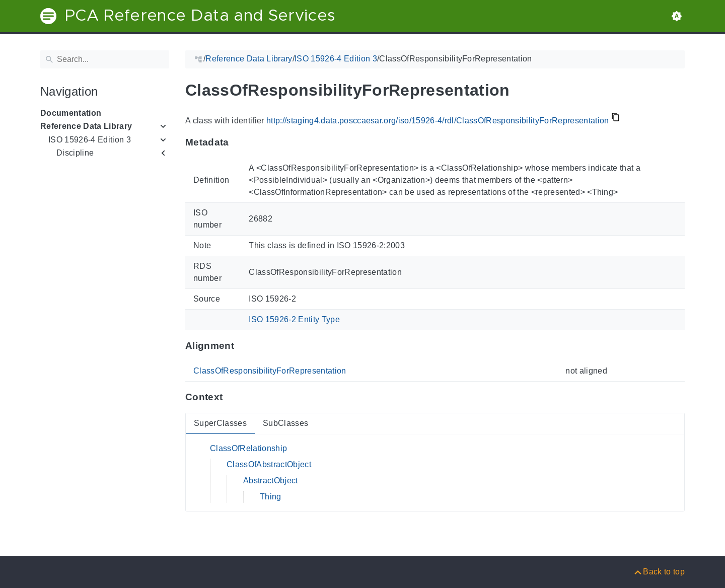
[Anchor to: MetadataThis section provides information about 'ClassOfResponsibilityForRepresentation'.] (239, 142)
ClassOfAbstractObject (269, 464)
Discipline (75, 153)
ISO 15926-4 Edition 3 (90, 140)
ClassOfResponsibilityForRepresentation (270, 371)
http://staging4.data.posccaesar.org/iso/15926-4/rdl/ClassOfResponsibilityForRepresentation (438, 121)
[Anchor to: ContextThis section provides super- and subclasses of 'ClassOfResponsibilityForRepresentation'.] (232, 397)
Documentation (71, 113)
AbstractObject (271, 481)
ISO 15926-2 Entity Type (294, 319)
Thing (271, 497)
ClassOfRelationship (248, 448)
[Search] (105, 59)
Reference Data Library (86, 126)
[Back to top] (659, 572)
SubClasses (285, 423)
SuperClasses (220, 423)
